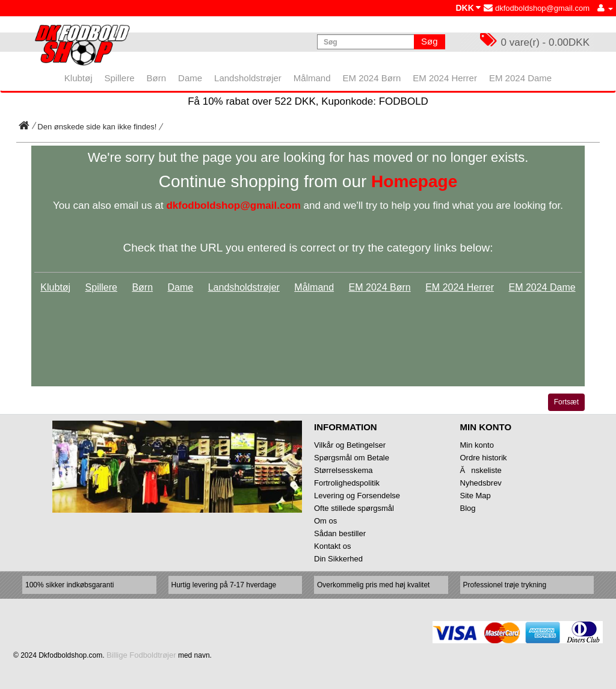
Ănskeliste (481, 470)
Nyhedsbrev (481, 483)
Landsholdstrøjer (244, 287)
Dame (181, 287)
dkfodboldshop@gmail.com (537, 8)
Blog (468, 508)
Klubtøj (55, 287)
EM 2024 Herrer (460, 287)
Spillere (101, 287)
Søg (430, 41)
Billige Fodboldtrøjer (141, 655)
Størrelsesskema (343, 470)
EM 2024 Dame (542, 287)
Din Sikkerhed (338, 559)
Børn (142, 287)
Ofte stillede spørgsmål (354, 508)
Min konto (477, 445)
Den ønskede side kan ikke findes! (97, 127)
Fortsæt (566, 402)
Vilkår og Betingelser (350, 445)
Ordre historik (484, 458)
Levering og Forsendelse (357, 496)
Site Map (476, 496)
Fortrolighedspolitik (347, 483)
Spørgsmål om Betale (352, 458)
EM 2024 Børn (380, 287)
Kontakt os (332, 546)
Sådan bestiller (340, 533)
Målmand (314, 287)
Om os (325, 521)
